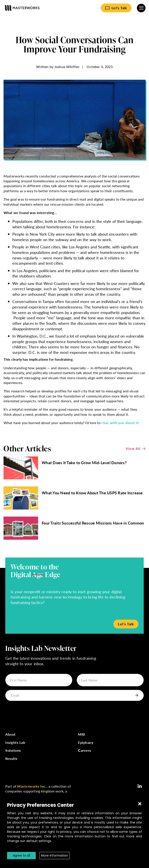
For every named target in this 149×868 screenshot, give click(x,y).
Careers (85, 751)
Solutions (13, 751)
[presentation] (39, 713)
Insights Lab (15, 743)
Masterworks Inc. (32, 786)
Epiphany (86, 743)
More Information (54, 855)
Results (11, 759)
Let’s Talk (119, 8)
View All (133, 449)
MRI (82, 734)
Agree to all (21, 855)
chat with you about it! (120, 423)
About (10, 734)
